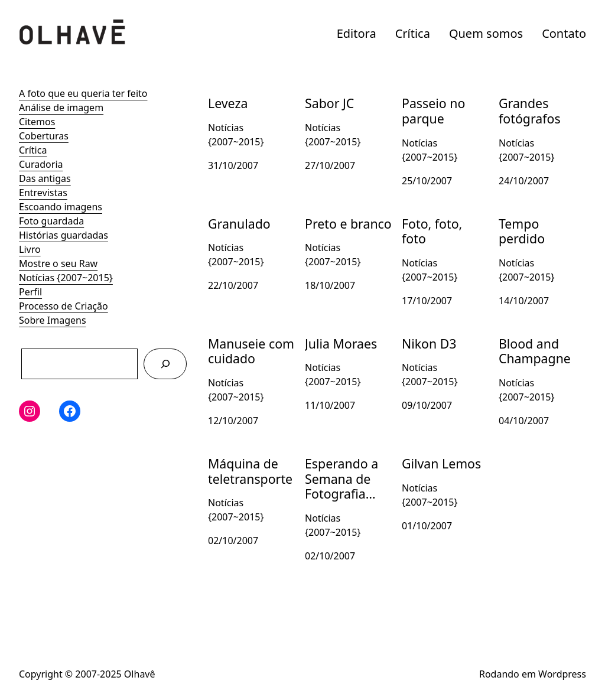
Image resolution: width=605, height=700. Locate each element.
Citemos (37, 122)
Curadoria (41, 164)
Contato (564, 33)
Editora (357, 33)
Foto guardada (51, 221)
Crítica (413, 33)
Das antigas (45, 178)
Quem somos (486, 33)
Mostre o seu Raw (58, 263)
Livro (30, 249)
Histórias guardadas (64, 235)
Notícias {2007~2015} (66, 278)
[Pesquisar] (165, 364)
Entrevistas (43, 193)
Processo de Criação (64, 306)
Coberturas (44, 136)
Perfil (30, 292)
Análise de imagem (61, 108)
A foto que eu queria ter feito (83, 93)
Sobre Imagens (53, 320)
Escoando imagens (61, 207)
